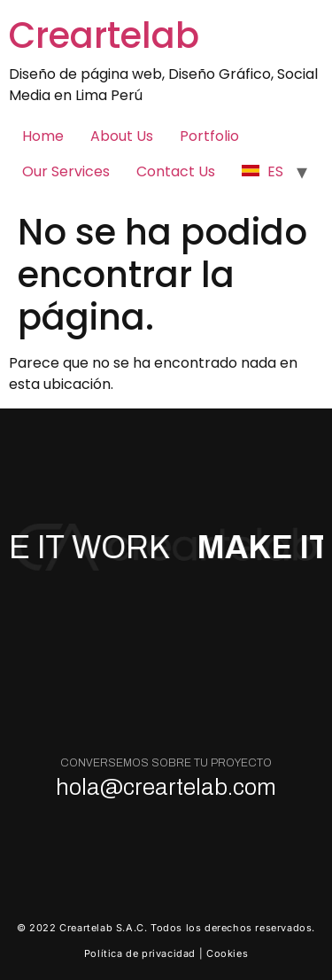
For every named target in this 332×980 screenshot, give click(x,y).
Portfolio (209, 136)
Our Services (66, 171)
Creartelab (104, 35)
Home (43, 136)
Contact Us (176, 171)
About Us (122, 136)
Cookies (227, 953)
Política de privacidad (140, 953)
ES (263, 171)
